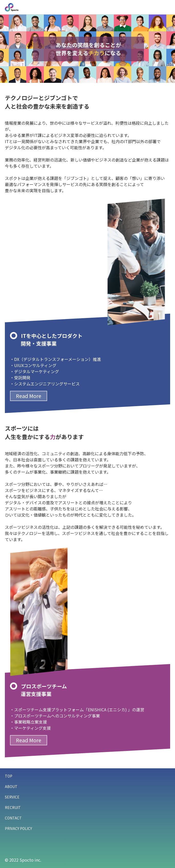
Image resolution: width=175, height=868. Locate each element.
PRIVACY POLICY (18, 828)
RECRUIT (13, 807)
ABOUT (11, 786)
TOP (9, 776)
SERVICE (12, 797)
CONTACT (13, 818)
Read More (29, 396)
